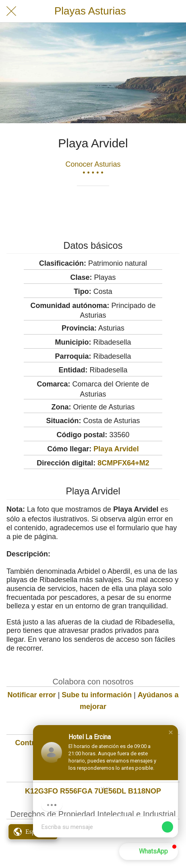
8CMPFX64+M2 (123, 463)
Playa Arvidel (116, 449)
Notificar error (32, 695)
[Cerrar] (11, 11)
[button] (171, 732)
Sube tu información (97, 695)
